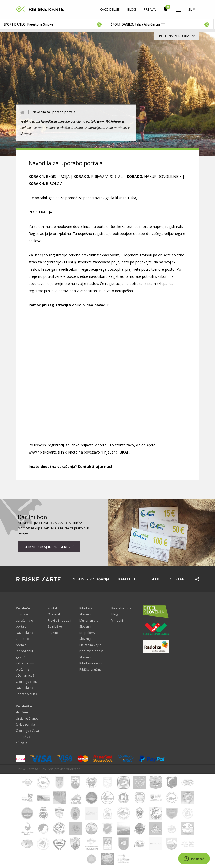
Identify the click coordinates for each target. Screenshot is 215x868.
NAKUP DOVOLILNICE (163, 176)
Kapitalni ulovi (122, 608)
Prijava (150, 9)
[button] (178, 9)
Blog (132, 9)
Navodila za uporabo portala (24, 639)
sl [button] (192, 10)
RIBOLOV (54, 184)
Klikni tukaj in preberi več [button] (49, 547)
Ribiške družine (91, 669)
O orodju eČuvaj (28, 731)
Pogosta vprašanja (90, 579)
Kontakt (178, 579)
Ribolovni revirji (91, 663)
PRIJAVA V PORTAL (107, 176)
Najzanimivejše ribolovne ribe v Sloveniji (91, 651)
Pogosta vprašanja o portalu (24, 620)
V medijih (118, 620)
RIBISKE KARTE (46, 10)
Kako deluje (110, 9)
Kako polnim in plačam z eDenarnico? (27, 669)
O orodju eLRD (27, 682)
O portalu (55, 614)
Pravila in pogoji (59, 620)
